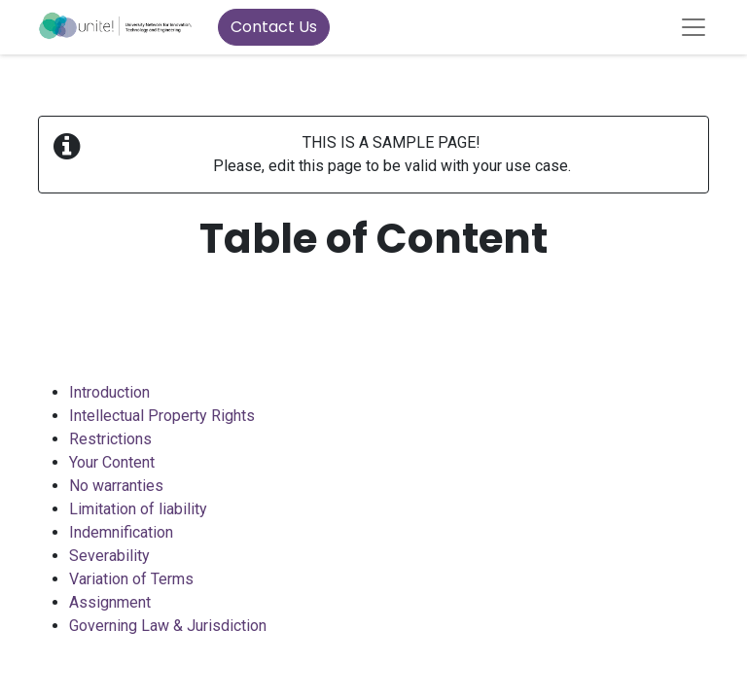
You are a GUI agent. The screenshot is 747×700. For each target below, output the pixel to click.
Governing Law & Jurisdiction (168, 626)
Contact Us (274, 27)
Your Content (112, 462)
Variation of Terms (131, 579)
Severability (109, 556)
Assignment (110, 602)
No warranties (116, 486)
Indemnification (121, 532)
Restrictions (110, 439)
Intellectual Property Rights (162, 416)
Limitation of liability (138, 509)
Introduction (109, 392)
